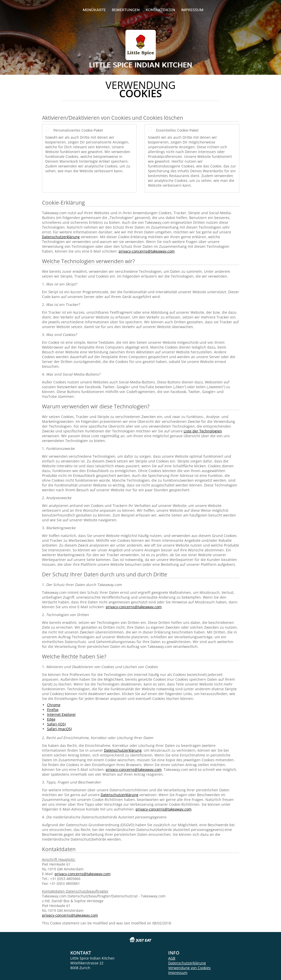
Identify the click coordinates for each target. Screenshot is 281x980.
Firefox (53, 710)
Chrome (54, 705)
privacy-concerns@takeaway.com (147, 251)
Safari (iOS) (56, 724)
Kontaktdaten (160, 10)
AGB (172, 958)
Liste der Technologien (203, 431)
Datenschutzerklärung (61, 237)
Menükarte (94, 10)
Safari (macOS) (59, 729)
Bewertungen (126, 10)
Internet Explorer (61, 714)
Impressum (192, 10)
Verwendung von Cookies (189, 968)
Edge (51, 719)
